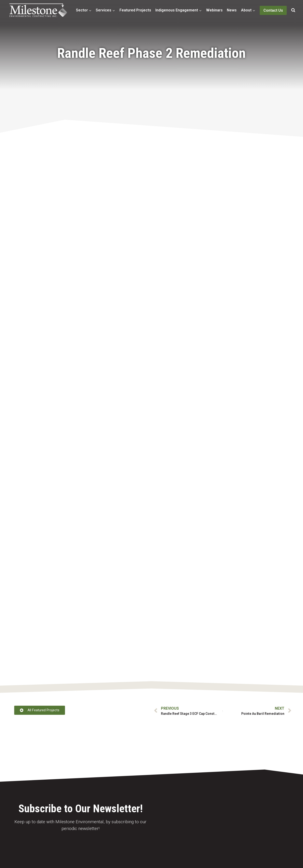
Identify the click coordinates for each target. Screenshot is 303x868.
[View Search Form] (293, 10)
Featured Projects (135, 10)
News (232, 10)
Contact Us (273, 10)
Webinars (214, 10)
